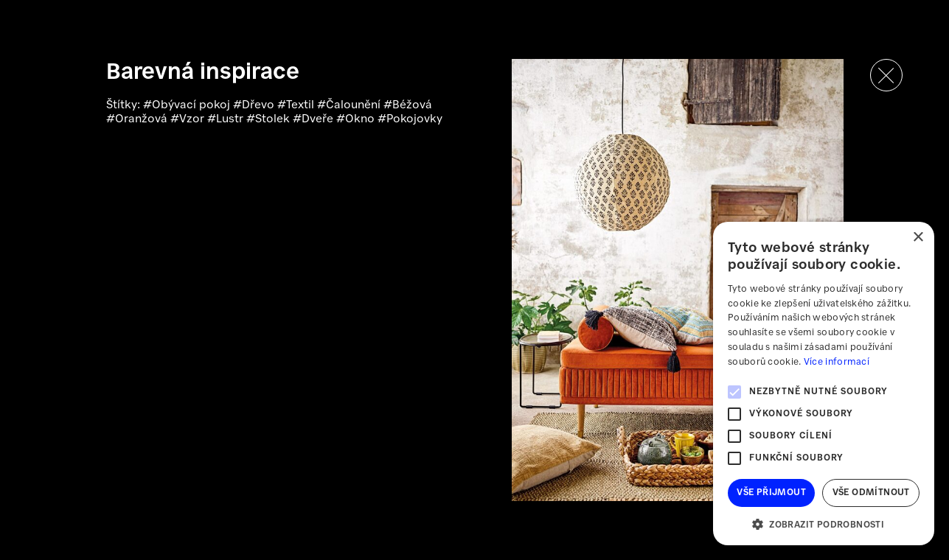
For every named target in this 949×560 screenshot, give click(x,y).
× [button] (918, 238)
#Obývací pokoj (188, 105)
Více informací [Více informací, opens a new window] (837, 362)
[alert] (824, 384)
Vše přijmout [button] (771, 493)
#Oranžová (138, 119)
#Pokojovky (410, 119)
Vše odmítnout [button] (871, 493)
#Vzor (189, 119)
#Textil (297, 105)
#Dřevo (255, 105)
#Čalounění (350, 105)
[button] (824, 524)
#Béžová (408, 105)
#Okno (357, 119)
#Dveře (314, 119)
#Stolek (270, 119)
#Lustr (227, 119)
